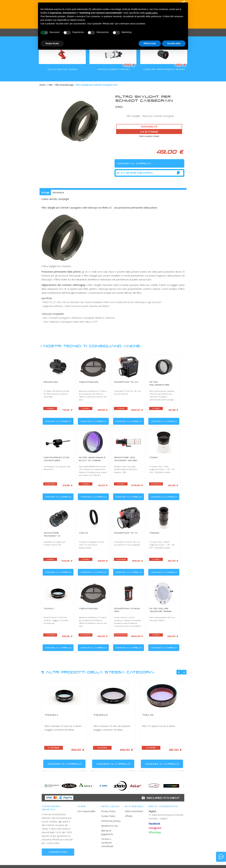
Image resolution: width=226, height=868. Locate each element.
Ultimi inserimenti (134, 811)
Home (42, 85)
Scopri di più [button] (52, 43)
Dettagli (45, 193)
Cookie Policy (108, 816)
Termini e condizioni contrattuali (107, 843)
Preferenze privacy (111, 821)
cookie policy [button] (151, 13)
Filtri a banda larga (64, 85)
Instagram (155, 828)
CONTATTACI (58, 852)
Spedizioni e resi (110, 826)
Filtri (51, 85)
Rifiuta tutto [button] (150, 43)
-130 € (180, 65)
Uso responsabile (86, 811)
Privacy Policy (108, 811)
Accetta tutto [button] (174, 43)
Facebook (154, 824)
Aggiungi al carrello (57, 421)
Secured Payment (163, 798)
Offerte (129, 816)
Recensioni (58, 193)
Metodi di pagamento (107, 832)
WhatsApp (155, 832)
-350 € (128, 65)
